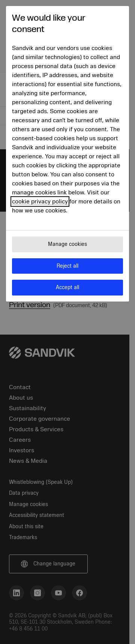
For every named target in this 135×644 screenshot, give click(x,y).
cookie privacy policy (40, 202)
